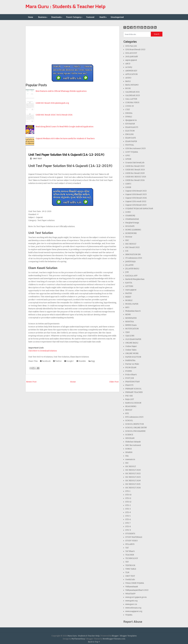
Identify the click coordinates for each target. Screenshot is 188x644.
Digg (92, 361)
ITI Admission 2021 (134, 258)
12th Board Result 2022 (135, 50)
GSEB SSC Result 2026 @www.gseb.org (52, 103)
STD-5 (128, 516)
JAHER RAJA (130, 262)
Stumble (81, 361)
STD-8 (128, 527)
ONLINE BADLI (132, 343)
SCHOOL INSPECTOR (135, 424)
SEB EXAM (130, 438)
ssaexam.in (130, 459)
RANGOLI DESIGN (133, 403)
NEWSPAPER (131, 318)
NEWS (128, 315)
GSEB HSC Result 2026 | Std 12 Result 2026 (54, 115)
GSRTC (128, 184)
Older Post (114, 382)
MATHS (129, 293)
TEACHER (130, 555)
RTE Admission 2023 (134, 417)
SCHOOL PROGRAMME (135, 431)
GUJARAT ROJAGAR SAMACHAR (139, 209)
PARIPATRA (130, 360)
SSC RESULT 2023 (133, 477)
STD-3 (128, 509)
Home (31, 17)
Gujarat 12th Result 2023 (136, 205)
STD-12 (128, 502)
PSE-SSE (129, 396)
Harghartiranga (132, 223)
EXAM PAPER (131, 141)
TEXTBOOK (130, 565)
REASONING (131, 406)
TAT (127, 548)
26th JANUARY (132, 57)
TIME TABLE (131, 569)
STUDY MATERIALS (134, 537)
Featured (90, 17)
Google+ (69, 361)
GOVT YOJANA (132, 152)
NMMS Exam (131, 325)
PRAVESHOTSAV (133, 382)
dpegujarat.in (131, 120)
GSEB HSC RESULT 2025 (136, 177)
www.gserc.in (131, 604)
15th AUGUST (131, 53)
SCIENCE (129, 435)
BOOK (128, 88)
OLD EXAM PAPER (133, 339)
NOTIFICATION (132, 329)
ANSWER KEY (131, 71)
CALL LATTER (131, 99)
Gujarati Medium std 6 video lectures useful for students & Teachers (65, 139)
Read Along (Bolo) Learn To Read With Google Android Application (64, 127)
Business (43, 17)
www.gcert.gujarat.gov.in (136, 597)
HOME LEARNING (133, 230)
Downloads (57, 17)
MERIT (128, 297)
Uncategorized (117, 17)
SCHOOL (129, 421)
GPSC (128, 156)
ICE (127, 251)
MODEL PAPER (132, 304)
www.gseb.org (131, 601)
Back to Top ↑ (94, 642)
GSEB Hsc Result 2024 (135, 173)
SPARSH (129, 452)
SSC (127, 463)
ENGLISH (129, 134)
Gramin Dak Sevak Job (135, 163)
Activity (129, 67)
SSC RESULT (131, 466)
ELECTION (130, 131)
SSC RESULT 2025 (133, 484)
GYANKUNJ (130, 216)
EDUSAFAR (130, 124)
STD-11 (128, 498)
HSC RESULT (131, 244)
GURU (128, 212)
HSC (127, 240)
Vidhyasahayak (132, 587)
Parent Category (74, 17)
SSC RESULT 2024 (133, 481)
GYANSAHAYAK (132, 219)
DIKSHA (129, 113)
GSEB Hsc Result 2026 (135, 180)
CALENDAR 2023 (133, 95)
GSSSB (128, 187)
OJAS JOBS (130, 336)
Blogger (115, 636)
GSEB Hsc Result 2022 (135, 166)
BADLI (128, 81)
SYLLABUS (130, 544)
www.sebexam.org (133, 608)
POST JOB (130, 378)
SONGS (129, 449)
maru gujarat (131, 290)
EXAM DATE (131, 138)
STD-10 (128, 495)
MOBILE (129, 300)
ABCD (128, 64)
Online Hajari (131, 346)
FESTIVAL (130, 145)
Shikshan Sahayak (133, 442)
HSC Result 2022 (132, 247)
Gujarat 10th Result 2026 (136, 198)
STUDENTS (130, 534)
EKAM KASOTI (132, 127)
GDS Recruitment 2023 (135, 148)
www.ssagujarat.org (134, 611)
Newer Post (31, 382)
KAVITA (129, 283)
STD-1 (128, 491)
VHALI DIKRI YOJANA (135, 583)
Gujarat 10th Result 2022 (136, 191)
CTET (128, 110)
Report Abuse (133, 622)
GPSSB (128, 159)
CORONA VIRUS (132, 103)
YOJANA (129, 615)
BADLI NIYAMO (132, 85)
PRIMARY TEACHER (134, 392)
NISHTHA (130, 322)
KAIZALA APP (131, 276)
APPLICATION (131, 74)
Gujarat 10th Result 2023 (136, 194)
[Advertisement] (72, 44)
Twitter (57, 361)
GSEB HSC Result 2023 (135, 170)
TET (127, 562)
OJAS (127, 332)
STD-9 (128, 530)
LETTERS (129, 286)
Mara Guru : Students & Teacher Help (65, 6)
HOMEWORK (131, 233)
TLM (127, 572)
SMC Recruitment (133, 445)
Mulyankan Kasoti (133, 311)
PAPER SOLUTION (133, 357)
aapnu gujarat (131, 60)
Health (103, 17)
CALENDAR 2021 (132, 92)
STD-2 (128, 505)
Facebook (45, 361)
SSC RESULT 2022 (133, 474)
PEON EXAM (131, 368)
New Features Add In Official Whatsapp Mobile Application (61, 91)
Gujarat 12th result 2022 (136, 201)
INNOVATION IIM (133, 254)
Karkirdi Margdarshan (135, 279)
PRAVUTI (129, 385)
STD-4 (128, 512)
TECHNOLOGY (132, 558)
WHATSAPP (130, 594)
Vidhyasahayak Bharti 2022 (137, 590)
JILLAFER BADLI (132, 269)
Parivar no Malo (132, 364)
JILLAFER (129, 265)
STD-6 (128, 519)
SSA (127, 456)
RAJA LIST (130, 399)
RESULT (129, 410)
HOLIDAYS (130, 226)
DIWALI (129, 117)
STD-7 (128, 523)
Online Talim (131, 350)
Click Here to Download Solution (43, 351)
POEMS (129, 371)
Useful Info (130, 580)
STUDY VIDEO (132, 541)
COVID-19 (130, 106)
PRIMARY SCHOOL (133, 389)
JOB (127, 272)
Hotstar (129, 237)
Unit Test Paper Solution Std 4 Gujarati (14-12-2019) (66, 154)
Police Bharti (131, 375)
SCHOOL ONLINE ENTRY (136, 428)
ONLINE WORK (132, 353)
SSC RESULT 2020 (133, 470)
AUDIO (128, 78)
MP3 (127, 307)
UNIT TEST (37, 159)
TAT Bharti (130, 551)
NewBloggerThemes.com (114, 639)
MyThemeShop (78, 639)
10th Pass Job (131, 46)
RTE (127, 413)
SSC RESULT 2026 (133, 488)
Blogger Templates (128, 636)
